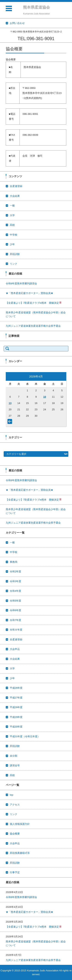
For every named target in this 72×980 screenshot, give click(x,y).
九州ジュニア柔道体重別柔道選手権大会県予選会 (33, 326)
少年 (12, 244)
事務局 (14, 562)
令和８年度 (16, 630)
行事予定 (15, 872)
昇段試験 (15, 254)
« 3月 (11, 422)
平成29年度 (16, 717)
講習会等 (15, 765)
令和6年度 (15, 610)
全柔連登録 (16, 186)
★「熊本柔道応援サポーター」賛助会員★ (29, 293)
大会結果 (15, 196)
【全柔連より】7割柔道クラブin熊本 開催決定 (34, 303)
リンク (14, 264)
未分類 (14, 756)
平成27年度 (16, 698)
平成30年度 (16, 727)
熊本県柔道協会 (36, 7)
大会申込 (15, 649)
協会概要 (15, 834)
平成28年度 (16, 707)
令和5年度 (15, 601)
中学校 (14, 235)
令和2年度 (15, 572)
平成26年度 (16, 688)
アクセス (15, 805)
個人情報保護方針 (20, 824)
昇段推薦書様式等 (20, 853)
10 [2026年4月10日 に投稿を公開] (45, 397)
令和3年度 (15, 581)
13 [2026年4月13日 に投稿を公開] (10, 403)
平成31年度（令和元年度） (25, 736)
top (12, 795)
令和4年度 (15, 591)
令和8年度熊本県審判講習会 (21, 283)
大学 (12, 215)
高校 (12, 225)
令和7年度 (15, 620)
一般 (12, 206)
